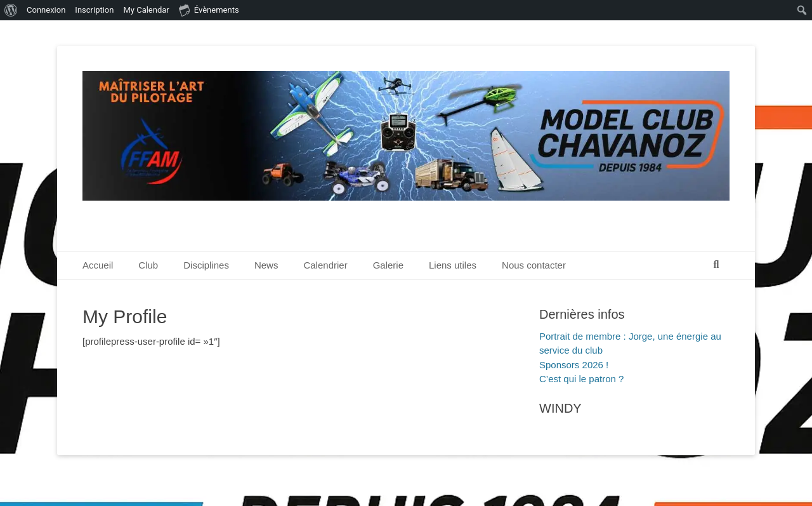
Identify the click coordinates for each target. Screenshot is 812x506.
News (266, 265)
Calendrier (325, 265)
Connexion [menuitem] (46, 10)
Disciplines (206, 265)
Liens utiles (453, 265)
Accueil (98, 265)
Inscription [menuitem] (94, 10)
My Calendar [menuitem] (146, 10)
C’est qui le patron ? (581, 379)
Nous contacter (534, 265)
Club (148, 265)
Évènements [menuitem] (209, 10)
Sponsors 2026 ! (574, 365)
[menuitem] (11, 10)
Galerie (388, 265)
